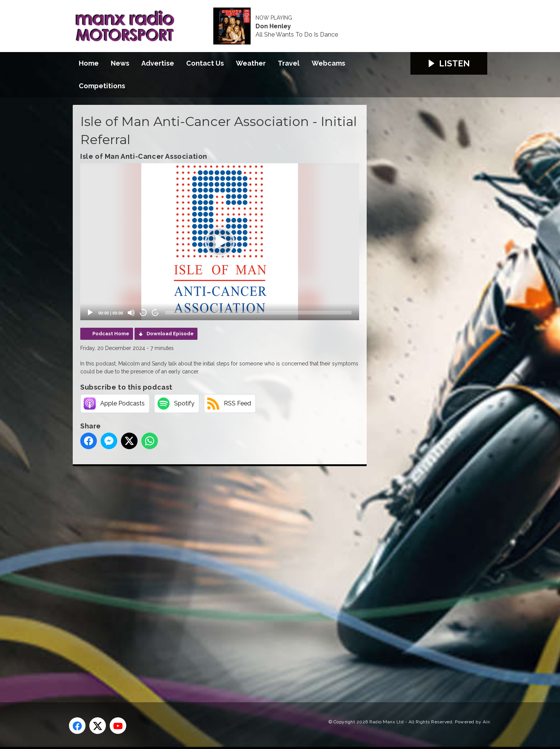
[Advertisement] (214, 576)
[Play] (90, 313)
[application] (220, 242)
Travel (289, 63)
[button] (220, 242)
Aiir (486, 722)
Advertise (158, 63)
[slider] (258, 313)
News (120, 63)
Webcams (328, 63)
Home (89, 63)
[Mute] (131, 313)
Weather (251, 63)
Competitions (102, 86)
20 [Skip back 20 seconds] (143, 313)
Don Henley (273, 26)
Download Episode (170, 334)
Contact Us (205, 63)
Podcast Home (111, 334)
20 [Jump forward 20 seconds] (155, 313)
